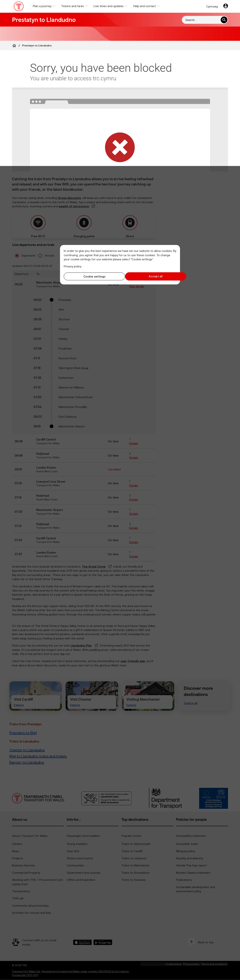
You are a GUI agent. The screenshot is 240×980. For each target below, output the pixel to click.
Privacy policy (73, 266)
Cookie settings (91, 276)
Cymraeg (212, 6)
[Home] (14, 45)
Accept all (149, 276)
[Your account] (226, 6)
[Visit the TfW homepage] (19, 7)
